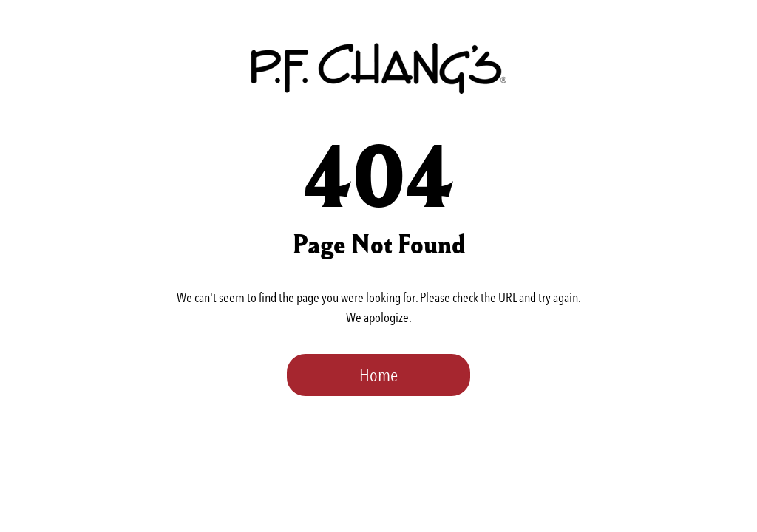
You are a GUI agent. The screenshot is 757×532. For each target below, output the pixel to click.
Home (378, 375)
